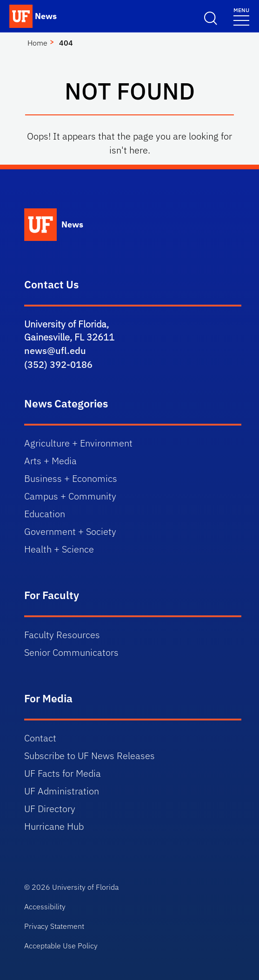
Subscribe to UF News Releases (90, 756)
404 (66, 43)
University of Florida (85, 887)
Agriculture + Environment (78, 443)
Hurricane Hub (54, 826)
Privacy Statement (54, 926)
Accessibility (45, 907)
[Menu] (241, 16)
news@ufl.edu (55, 350)
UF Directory (50, 809)
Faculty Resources (62, 635)
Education (45, 514)
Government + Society (70, 531)
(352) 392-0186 (58, 364)
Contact (40, 738)
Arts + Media (50, 461)
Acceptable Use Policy (61, 946)
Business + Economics (71, 478)
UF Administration (62, 791)
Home (37, 43)
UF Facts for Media (63, 773)
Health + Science (59, 549)
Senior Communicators (71, 652)
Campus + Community (70, 496)
